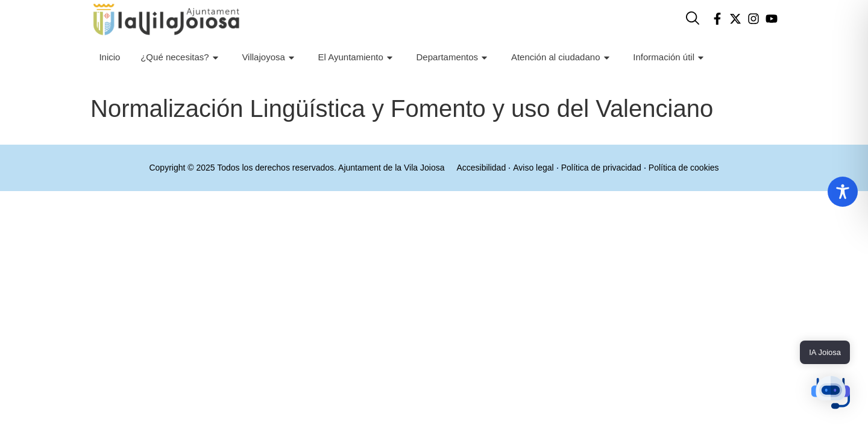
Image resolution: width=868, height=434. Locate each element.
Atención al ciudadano (562, 58)
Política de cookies (686, 168)
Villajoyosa (269, 58)
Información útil (670, 58)
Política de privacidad (602, 168)
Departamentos (454, 58)
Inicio (109, 57)
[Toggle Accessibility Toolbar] (843, 192)
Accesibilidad (479, 168)
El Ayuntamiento (357, 58)
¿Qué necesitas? (181, 58)
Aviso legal (533, 168)
